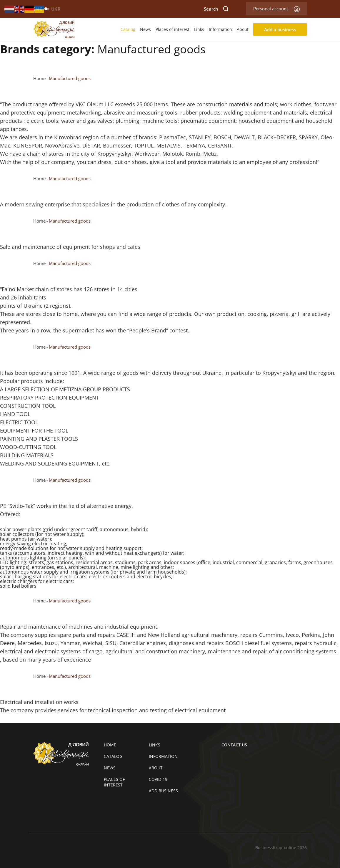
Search (216, 9)
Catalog (128, 29)
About (243, 29)
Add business (163, 791)
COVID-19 (158, 779)
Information (220, 29)
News (145, 29)
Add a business (280, 29)
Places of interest (172, 29)
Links (199, 29)
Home (39, 78)
